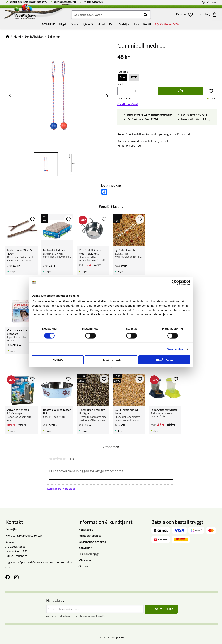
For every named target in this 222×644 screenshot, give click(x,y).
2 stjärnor (54, 459)
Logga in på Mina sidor (61, 488)
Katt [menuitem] (112, 24)
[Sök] (145, 15)
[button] (185, 15)
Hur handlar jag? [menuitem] (89, 554)
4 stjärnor (61, 459)
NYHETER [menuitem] (48, 24)
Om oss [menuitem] (83, 566)
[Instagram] (16, 577)
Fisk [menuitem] (136, 24)
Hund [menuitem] (101, 24)
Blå (122, 77)
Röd (134, 77)
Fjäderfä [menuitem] (88, 24)
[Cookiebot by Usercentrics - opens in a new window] (174, 282)
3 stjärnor (57, 459)
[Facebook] (8, 577)
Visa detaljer (175, 349)
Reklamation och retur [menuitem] (92, 542)
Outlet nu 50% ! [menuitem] (170, 24)
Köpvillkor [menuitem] (85, 548)
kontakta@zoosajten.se (27, 535)
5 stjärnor (64, 459)
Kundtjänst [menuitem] (85, 530)
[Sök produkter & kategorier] (111, 15)
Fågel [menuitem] (63, 24)
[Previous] (11, 96)
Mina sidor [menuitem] (85, 560)
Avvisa (58, 360)
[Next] (107, 96)
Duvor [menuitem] (74, 24)
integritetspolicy (98, 616)
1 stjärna (51, 459)
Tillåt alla (164, 360)
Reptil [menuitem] (147, 24)
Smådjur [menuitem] (124, 24)
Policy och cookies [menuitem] (90, 536)
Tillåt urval (111, 360)
